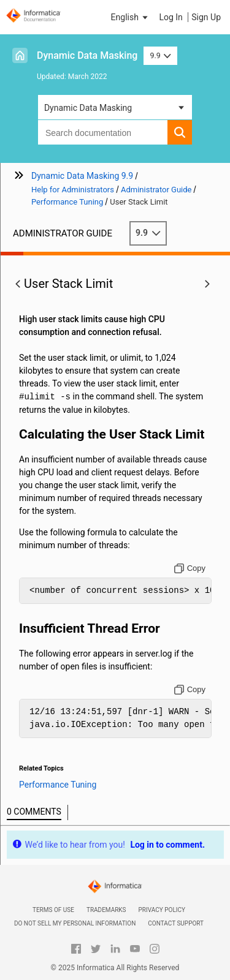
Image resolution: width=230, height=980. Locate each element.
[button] (131, 17)
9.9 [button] (160, 55)
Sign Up (206, 17)
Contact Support (176, 923)
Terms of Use (53, 910)
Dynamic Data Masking (87, 55)
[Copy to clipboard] (190, 568)
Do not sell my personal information (75, 923)
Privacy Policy (162, 910)
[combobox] (103, 132)
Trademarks (106, 910)
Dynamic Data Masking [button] (88, 108)
